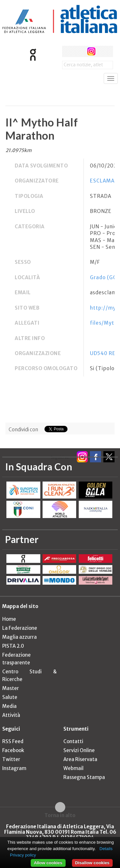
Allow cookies (48, 863)
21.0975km (19, 150)
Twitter (11, 759)
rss (103, 51)
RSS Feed (13, 741)
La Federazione (20, 628)
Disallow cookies (92, 863)
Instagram (14, 768)
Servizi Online (79, 750)
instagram (91, 51)
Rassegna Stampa (84, 777)
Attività (11, 715)
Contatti (73, 741)
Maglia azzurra (20, 637)
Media (9, 706)
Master (11, 688)
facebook (68, 51)
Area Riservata (80, 759)
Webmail (73, 768)
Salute (10, 697)
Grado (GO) (105, 277)
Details (106, 849)
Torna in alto (60, 815)
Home (9, 619)
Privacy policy (23, 855)
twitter (80, 51)
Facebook (13, 750)
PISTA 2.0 (13, 646)
